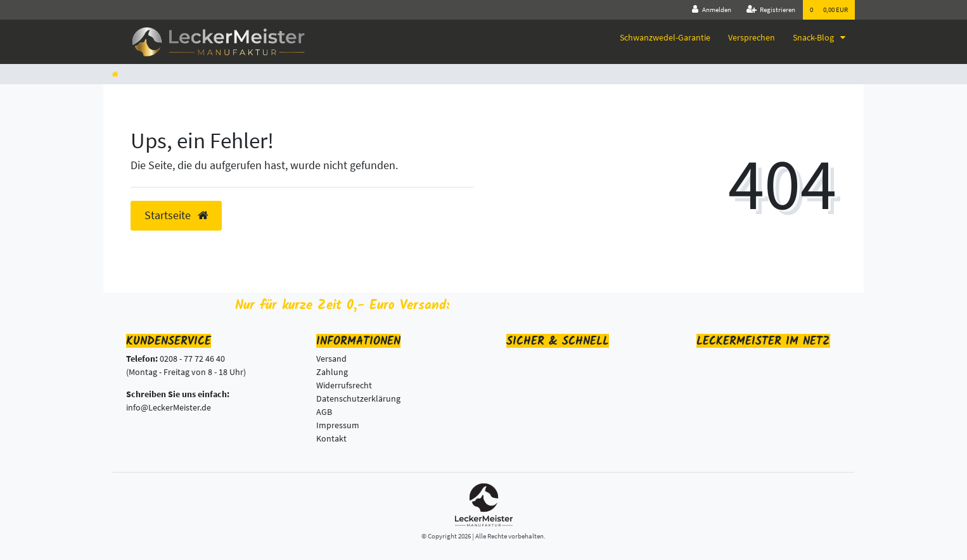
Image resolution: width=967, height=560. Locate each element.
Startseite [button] (176, 215)
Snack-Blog (814, 37)
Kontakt (331, 438)
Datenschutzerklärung (358, 398)
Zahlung (332, 372)
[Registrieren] (771, 10)
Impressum (338, 425)
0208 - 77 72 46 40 (192, 359)
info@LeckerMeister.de (169, 407)
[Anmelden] (712, 10)
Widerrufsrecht (344, 385)
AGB (324, 412)
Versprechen (752, 37)
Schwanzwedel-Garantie (665, 37)
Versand (331, 359)
